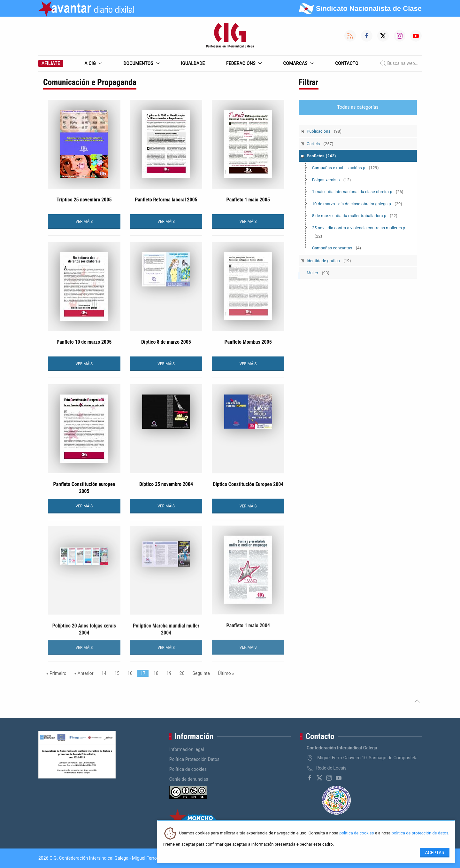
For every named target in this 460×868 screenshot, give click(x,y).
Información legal (187, 749)
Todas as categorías (358, 107)
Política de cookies (188, 769)
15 (117, 673)
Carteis (320, 144)
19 (169, 673)
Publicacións (324, 131)
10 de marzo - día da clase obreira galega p (357, 204)
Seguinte (201, 673)
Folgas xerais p (332, 180)
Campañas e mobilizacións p (345, 168)
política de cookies (356, 833)
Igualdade (193, 63)
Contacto (347, 63)
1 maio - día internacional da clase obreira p (358, 192)
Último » (226, 673)
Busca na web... (399, 63)
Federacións (244, 63)
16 (130, 673)
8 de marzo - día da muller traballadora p (355, 216)
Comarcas (298, 63)
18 (156, 673)
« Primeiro (56, 673)
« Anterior (84, 673)
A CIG (93, 63)
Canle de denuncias (189, 779)
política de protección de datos (420, 833)
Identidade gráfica (329, 261)
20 (182, 673)
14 (104, 673)
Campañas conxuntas (337, 248)
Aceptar (435, 853)
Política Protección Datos (194, 759)
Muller (318, 273)
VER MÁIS (84, 222)
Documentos (141, 63)
